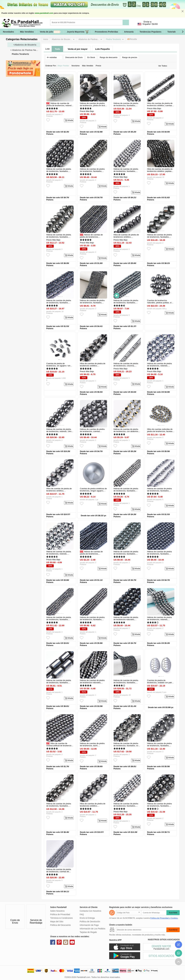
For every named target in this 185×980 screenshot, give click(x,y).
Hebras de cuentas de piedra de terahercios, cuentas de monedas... (59, 872)
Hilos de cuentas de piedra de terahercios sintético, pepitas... (160, 170)
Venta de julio (50, 32)
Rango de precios (130, 57)
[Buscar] (98, 22)
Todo (57, 49)
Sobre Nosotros (57, 911)
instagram (66, 942)
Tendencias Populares (150, 32)
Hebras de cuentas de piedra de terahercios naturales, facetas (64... (126, 619)
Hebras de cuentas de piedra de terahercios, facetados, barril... (126, 806)
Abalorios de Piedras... (89, 39)
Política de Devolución (90, 922)
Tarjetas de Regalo (88, 932)
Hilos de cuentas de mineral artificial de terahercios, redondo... (60, 746)
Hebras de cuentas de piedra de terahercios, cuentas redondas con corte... (92, 431)
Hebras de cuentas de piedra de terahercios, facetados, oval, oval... (127, 746)
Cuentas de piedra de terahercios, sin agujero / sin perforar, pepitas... (58, 366)
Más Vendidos (27, 32)
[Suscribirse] (141, 930)
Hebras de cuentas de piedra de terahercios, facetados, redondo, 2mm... (92, 554)
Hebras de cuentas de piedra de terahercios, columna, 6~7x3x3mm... (126, 366)
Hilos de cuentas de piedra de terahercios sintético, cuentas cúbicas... (160, 106)
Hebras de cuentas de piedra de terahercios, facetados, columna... (59, 683)
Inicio (46, 39)
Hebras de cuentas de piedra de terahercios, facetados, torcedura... (159, 237)
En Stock (91, 57)
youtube (72, 942)
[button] (183, 32)
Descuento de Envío (74, 57)
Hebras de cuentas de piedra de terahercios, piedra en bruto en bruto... (93, 106)
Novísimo (76, 66)
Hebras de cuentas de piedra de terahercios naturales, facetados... (92, 683)
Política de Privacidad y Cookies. (164, 918)
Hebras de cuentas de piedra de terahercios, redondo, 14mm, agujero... (60, 431)
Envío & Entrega (87, 918)
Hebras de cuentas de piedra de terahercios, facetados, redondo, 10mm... (59, 806)
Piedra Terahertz (113, 39)
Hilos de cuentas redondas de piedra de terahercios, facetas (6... (160, 431)
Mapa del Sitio (57, 922)
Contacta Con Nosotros (90, 911)
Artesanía (129, 32)
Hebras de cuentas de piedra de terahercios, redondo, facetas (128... (159, 619)
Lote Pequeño (102, 49)
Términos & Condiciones (61, 918)
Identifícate (163, 24)
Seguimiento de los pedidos (179, 945)
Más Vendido (88, 66)
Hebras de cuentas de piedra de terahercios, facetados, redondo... (59, 303)
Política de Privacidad (60, 914)
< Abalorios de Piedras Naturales (25, 50)
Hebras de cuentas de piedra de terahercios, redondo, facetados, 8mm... (59, 554)
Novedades (8, 32)
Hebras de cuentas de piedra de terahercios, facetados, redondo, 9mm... (159, 806)
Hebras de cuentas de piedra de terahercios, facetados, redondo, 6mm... (59, 171)
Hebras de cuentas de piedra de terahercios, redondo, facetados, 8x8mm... (159, 366)
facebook (53, 942)
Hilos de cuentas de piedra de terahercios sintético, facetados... (126, 237)
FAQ (82, 914)
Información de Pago (89, 925)
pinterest (59, 942)
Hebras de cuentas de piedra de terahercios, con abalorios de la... (126, 431)
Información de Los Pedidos (92, 929)
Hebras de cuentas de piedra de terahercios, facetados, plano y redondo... (126, 106)
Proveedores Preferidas (106, 32)
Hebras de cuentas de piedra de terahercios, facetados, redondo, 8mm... (126, 171)
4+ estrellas (54, 57)
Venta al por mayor (78, 49)
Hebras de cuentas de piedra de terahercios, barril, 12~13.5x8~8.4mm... (92, 746)
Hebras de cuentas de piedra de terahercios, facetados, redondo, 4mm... (92, 237)
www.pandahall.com (44, 13)
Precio (99, 66)
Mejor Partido (64, 66)
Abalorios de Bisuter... (62, 39)
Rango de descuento (109, 57)
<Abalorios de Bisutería (25, 45)
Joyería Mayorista (78, 32)
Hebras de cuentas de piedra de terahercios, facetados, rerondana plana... (92, 171)
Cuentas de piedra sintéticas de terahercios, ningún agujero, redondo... (93, 491)
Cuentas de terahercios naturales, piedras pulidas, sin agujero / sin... (160, 303)
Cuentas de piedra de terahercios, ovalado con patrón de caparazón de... (161, 683)
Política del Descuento (60, 925)
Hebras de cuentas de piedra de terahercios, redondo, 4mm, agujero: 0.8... (60, 106)
